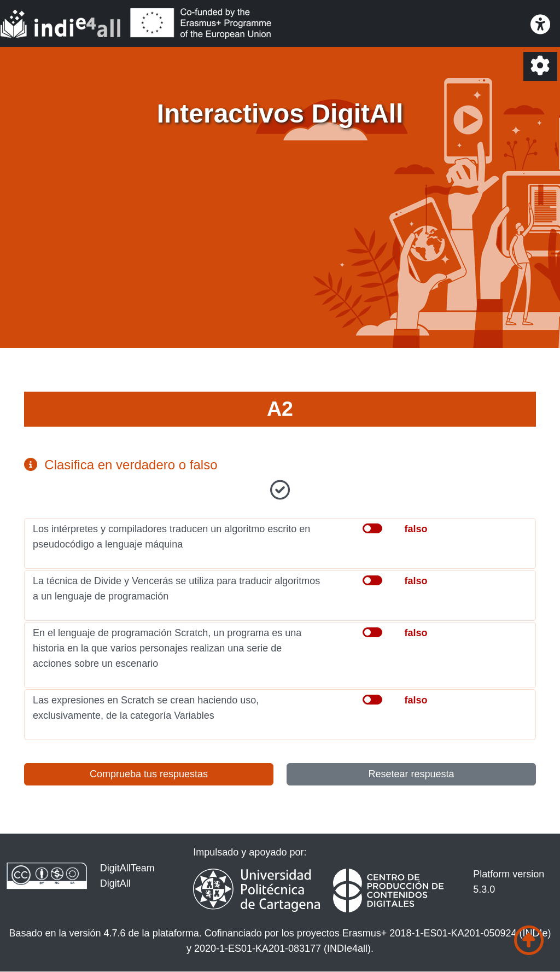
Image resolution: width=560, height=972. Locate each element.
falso (416, 529)
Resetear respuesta (411, 774)
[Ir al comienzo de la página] (529, 941)
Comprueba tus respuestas (149, 774)
